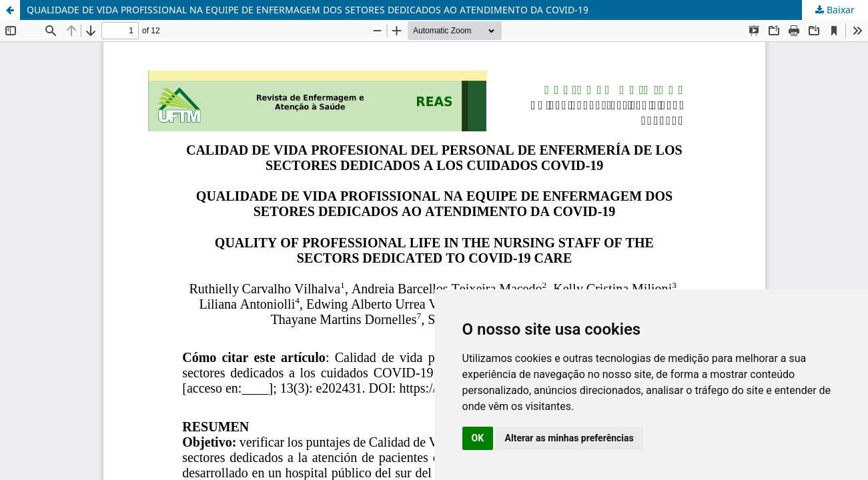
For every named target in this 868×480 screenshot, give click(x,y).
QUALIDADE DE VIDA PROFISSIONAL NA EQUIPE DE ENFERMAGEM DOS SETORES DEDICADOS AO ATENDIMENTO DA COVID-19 (308, 10)
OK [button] (478, 438)
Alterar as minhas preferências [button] (569, 438)
